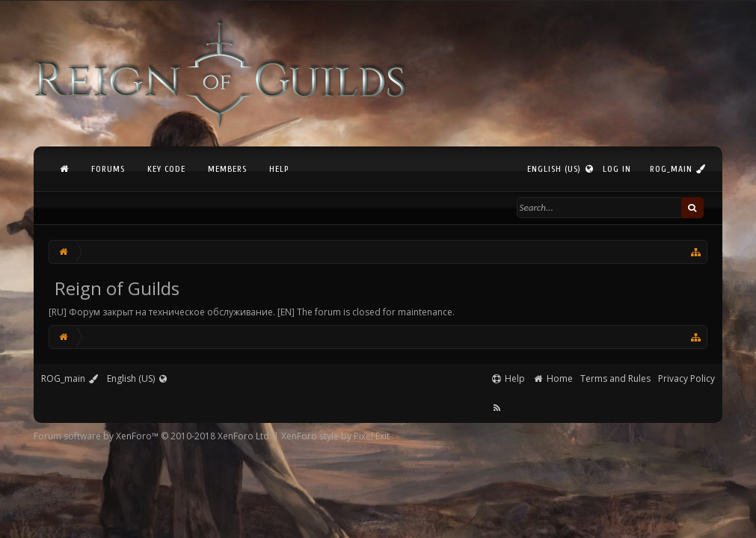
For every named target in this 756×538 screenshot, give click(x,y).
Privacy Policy (686, 378)
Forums (108, 169)
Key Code (166, 169)
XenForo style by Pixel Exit (335, 436)
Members (227, 169)
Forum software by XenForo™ (153, 436)
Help (279, 169)
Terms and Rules (615, 378)
